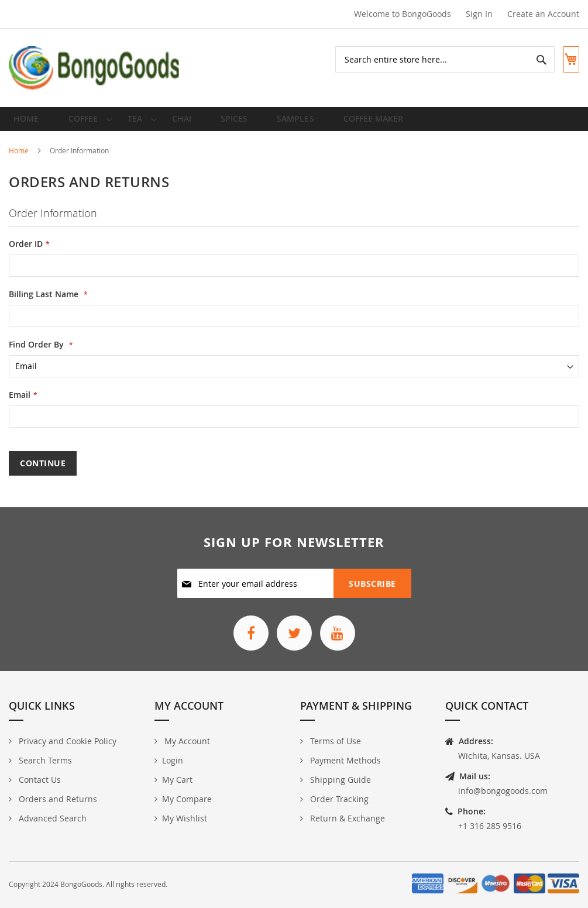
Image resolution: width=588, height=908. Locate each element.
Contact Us (39, 780)
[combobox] (435, 59)
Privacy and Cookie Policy (66, 742)
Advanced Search (51, 819)
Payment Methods (344, 761)
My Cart (177, 780)
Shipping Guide (339, 780)
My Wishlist (185, 819)
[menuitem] (84, 123)
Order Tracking (338, 799)
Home (20, 159)
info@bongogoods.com (503, 791)
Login (173, 761)
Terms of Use (334, 742)
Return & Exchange (346, 819)
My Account (186, 742)
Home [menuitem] (30, 123)
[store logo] (95, 68)
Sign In (479, 14)
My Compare (187, 799)
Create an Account (543, 14)
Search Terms (44, 761)
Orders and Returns (57, 799)
